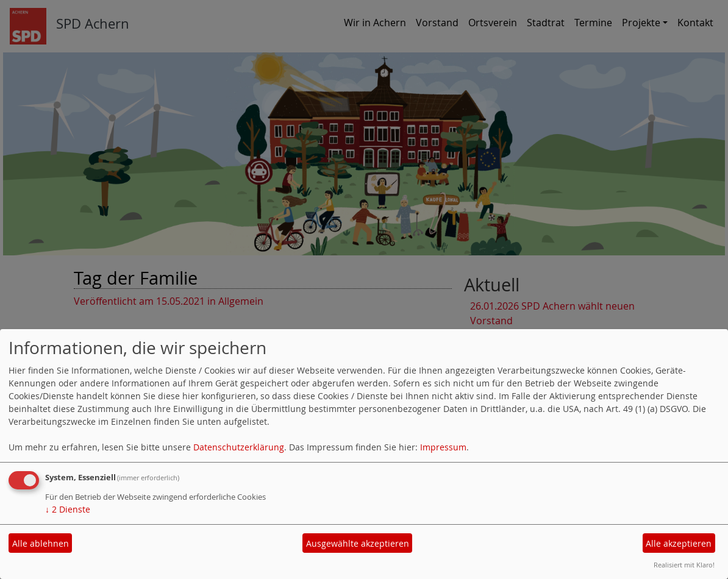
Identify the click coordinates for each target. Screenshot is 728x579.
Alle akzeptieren (679, 543)
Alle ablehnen (41, 543)
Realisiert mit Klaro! (684, 565)
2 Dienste (68, 509)
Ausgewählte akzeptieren (358, 543)
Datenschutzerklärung (239, 447)
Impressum (443, 447)
